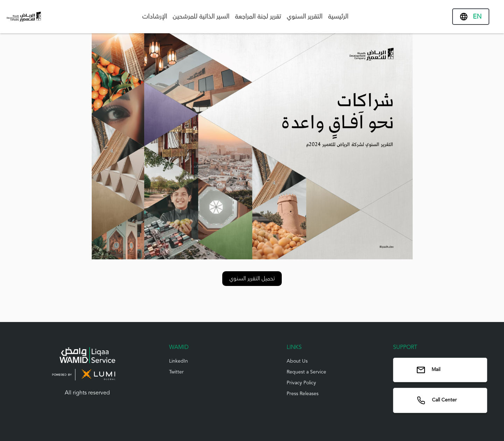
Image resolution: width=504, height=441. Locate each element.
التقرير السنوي (304, 16)
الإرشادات (155, 16)
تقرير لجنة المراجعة (258, 16)
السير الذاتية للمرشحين (201, 16)
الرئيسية (338, 16)
